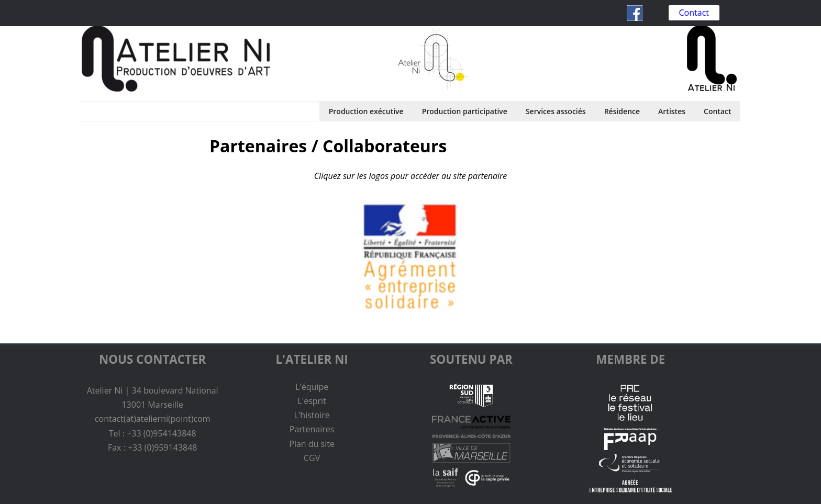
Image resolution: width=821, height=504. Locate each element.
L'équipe (312, 387)
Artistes (672, 111)
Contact (694, 13)
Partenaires (312, 429)
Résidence (622, 111)
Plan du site (312, 444)
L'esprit (312, 401)
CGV (312, 458)
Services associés (556, 111)
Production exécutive (366, 111)
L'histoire (312, 415)
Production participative (465, 111)
